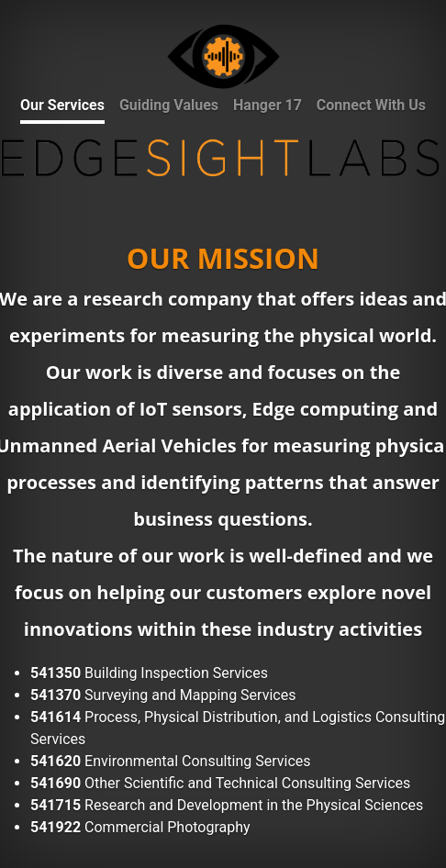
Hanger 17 (268, 105)
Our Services (62, 105)
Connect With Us (371, 105)
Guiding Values (169, 105)
